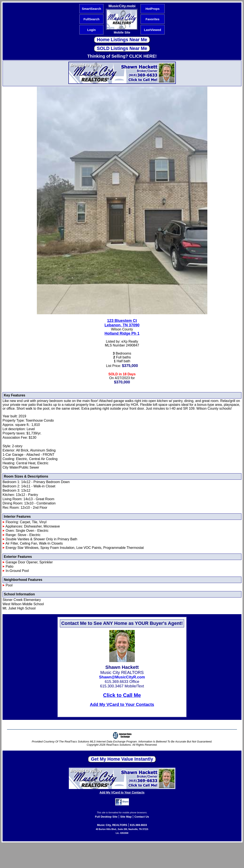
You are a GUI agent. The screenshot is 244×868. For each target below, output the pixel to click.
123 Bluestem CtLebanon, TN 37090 (122, 323)
